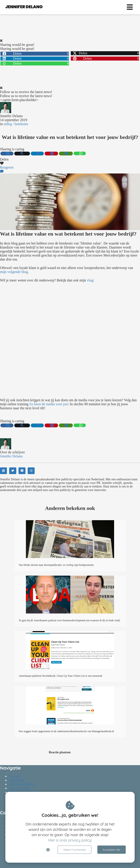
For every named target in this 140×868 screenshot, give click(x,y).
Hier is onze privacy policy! (70, 840)
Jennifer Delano (11, 116)
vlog (90, 280)
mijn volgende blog (14, 272)
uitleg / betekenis (16, 124)
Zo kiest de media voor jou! (49, 404)
